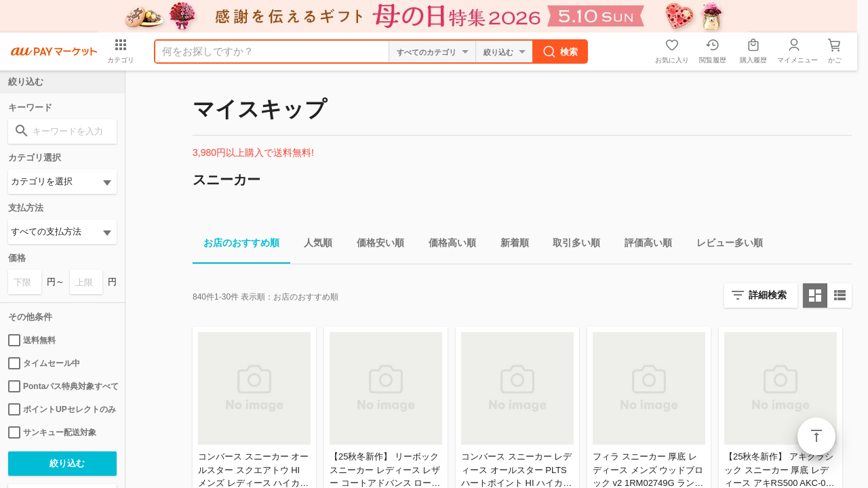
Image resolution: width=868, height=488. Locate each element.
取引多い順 (571, 245)
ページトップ (816, 436)
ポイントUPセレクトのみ (62, 409)
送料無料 (32, 340)
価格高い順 (447, 245)
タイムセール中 (44, 363)
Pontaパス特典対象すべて (62, 386)
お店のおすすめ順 (236, 245)
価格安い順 (375, 245)
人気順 (313, 245)
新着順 (509, 245)
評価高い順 (643, 245)
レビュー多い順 (724, 245)
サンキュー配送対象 (52, 432)
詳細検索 (768, 295)
